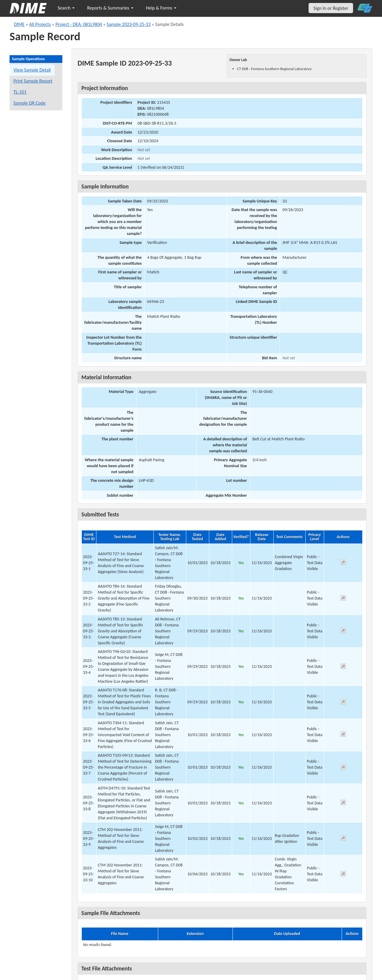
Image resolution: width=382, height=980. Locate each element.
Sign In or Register (331, 8)
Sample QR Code (30, 103)
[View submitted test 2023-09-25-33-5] (343, 703)
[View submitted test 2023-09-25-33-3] (343, 631)
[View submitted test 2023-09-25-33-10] (343, 875)
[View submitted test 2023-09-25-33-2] (343, 599)
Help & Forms (161, 8)
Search (66, 8)
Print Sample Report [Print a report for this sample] (33, 81)
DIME (19, 24)
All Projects (40, 24)
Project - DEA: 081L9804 (79, 24)
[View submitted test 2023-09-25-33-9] (343, 839)
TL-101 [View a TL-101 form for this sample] (20, 92)
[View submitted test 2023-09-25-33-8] (343, 803)
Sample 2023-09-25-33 (128, 24)
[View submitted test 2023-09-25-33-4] (343, 667)
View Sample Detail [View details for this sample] (32, 70)
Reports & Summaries (110, 8)
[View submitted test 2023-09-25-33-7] (343, 768)
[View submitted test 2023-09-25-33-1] (343, 563)
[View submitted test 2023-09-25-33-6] (343, 735)
